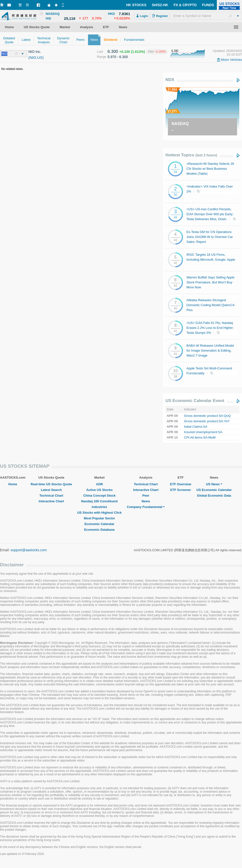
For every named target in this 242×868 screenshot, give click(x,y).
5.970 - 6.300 (118, 57)
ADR (100, 484)
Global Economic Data (214, 496)
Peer (146, 496)
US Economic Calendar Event (195, 401)
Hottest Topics (191, 155)
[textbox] (206, 16)
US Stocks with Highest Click (100, 513)
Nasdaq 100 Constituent (100, 501)
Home (13, 484)
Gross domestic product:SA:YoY (207, 421)
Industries (100, 507)
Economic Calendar (99, 524)
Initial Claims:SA (196, 427)
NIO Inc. (35, 52)
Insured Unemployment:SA (203, 432)
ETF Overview (181, 484)
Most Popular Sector (99, 518)
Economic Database (100, 530)
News (146, 501)
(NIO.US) (36, 57)
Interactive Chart (51, 501)
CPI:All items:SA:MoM (200, 437)
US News (214, 484)
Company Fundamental (146, 507)
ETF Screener (181, 490)
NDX (170, 80)
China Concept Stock (99, 496)
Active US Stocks (99, 490)
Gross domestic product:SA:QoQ (207, 416)
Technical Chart (51, 496)
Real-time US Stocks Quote (51, 484)
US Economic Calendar (214, 490)
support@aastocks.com (29, 550)
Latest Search (51, 490)
